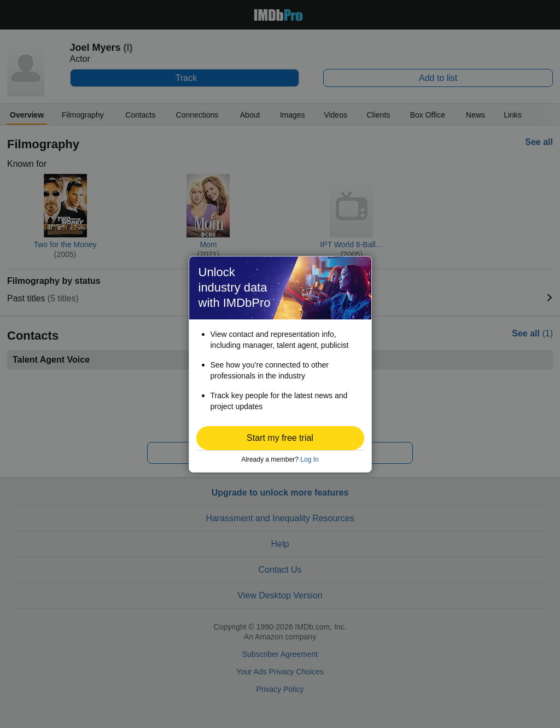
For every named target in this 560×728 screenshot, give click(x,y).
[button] (280, 438)
